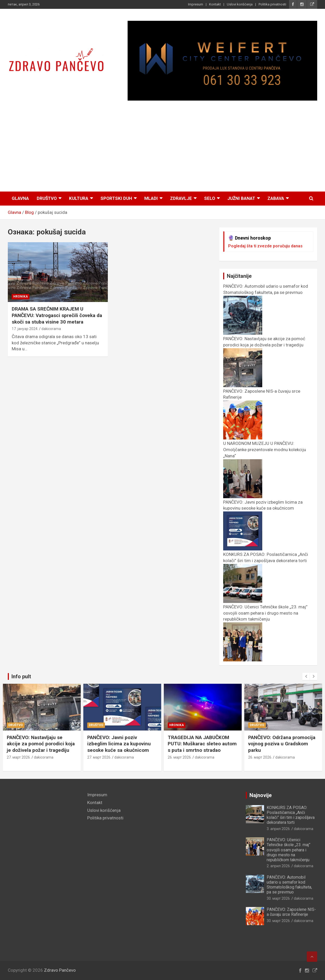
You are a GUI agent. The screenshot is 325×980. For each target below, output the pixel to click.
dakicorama (51, 329)
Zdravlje (181, 198)
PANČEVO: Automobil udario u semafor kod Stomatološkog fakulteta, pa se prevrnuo (266, 292)
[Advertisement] (162, 147)
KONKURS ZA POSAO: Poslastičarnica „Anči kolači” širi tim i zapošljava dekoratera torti (266, 561)
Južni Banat (241, 198)
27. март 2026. (20, 757)
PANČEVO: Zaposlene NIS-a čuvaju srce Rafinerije (291, 912)
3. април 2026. (279, 829)
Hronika (21, 297)
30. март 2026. (279, 898)
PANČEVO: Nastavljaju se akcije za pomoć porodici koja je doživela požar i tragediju (264, 345)
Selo (210, 198)
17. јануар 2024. (25, 329)
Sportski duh (116, 198)
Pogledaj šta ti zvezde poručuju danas (265, 246)
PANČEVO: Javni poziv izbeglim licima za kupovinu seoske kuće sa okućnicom (263, 508)
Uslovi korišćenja (240, 4)
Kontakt (215, 4)
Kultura (79, 198)
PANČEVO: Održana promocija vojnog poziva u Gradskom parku (283, 744)
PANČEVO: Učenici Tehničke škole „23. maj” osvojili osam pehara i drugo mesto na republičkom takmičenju (289, 850)
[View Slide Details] (222, 61)
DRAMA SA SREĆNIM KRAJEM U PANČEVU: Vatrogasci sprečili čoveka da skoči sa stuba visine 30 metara (57, 315)
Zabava (276, 198)
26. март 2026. (180, 757)
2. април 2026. (279, 866)
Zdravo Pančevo (60, 970)
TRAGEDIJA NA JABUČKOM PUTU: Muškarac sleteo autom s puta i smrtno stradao (203, 744)
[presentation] (306, 676)
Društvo (47, 198)
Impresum (196, 4)
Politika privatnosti (272, 4)
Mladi (151, 198)
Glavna (20, 198)
